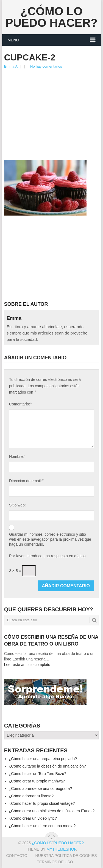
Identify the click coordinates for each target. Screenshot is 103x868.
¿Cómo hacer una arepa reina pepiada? (43, 759)
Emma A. (11, 66)
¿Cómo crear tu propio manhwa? (37, 781)
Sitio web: (17, 505)
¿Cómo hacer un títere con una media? (42, 826)
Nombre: (17, 456)
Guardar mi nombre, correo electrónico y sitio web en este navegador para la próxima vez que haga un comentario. (50, 539)
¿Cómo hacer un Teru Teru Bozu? (38, 774)
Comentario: (20, 404)
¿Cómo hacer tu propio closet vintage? (42, 803)
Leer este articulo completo (27, 665)
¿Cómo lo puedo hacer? (51, 17)
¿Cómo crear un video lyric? (33, 818)
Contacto (17, 856)
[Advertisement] (52, 111)
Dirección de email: (26, 481)
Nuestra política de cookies (66, 856)
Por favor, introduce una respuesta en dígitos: (48, 556)
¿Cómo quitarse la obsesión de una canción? (47, 766)
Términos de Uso (55, 862)
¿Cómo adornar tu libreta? (31, 796)
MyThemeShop (61, 849)
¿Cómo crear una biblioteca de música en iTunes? (52, 811)
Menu (13, 40)
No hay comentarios (46, 66)
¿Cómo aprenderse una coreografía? (40, 789)
